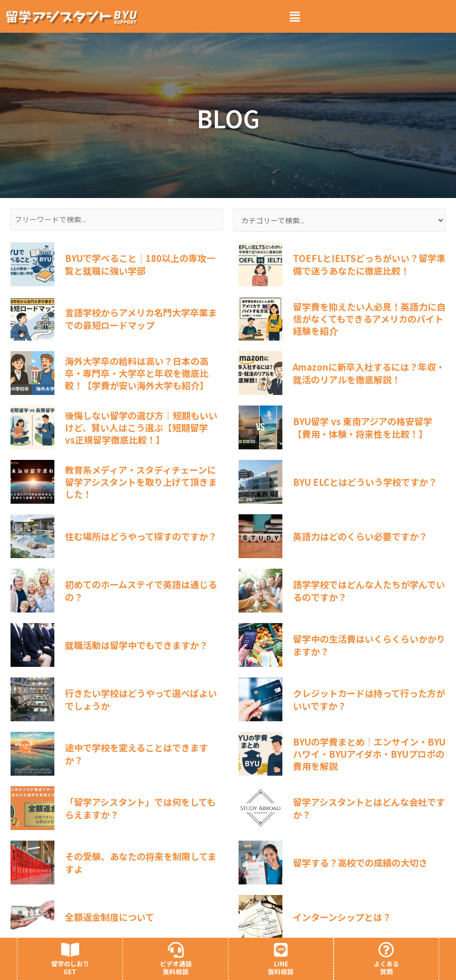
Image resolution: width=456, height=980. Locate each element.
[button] (295, 16)
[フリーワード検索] (117, 219)
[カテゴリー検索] (339, 220)
